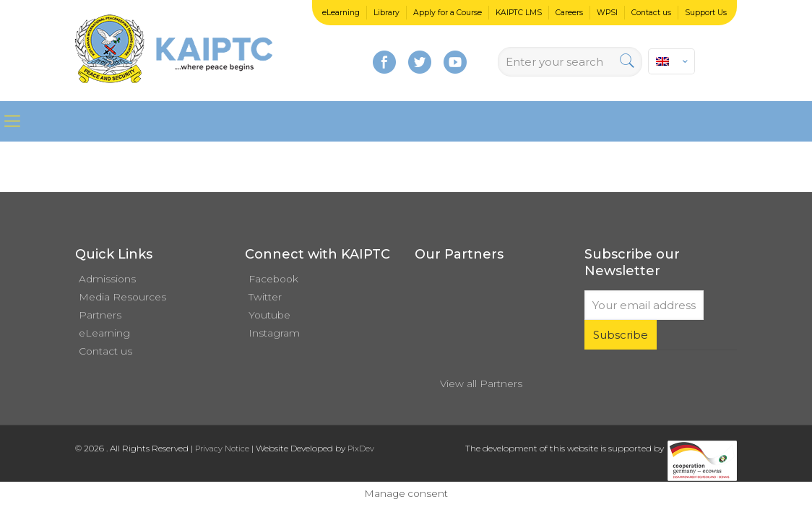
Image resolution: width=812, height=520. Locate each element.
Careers (569, 13)
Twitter (265, 297)
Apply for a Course (448, 13)
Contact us (651, 13)
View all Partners (481, 383)
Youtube (269, 315)
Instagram (274, 333)
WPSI (607, 13)
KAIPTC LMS (519, 13)
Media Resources (122, 297)
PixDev (361, 448)
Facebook (273, 279)
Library (386, 13)
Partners (100, 315)
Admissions (107, 279)
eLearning (341, 13)
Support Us (706, 13)
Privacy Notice (222, 448)
